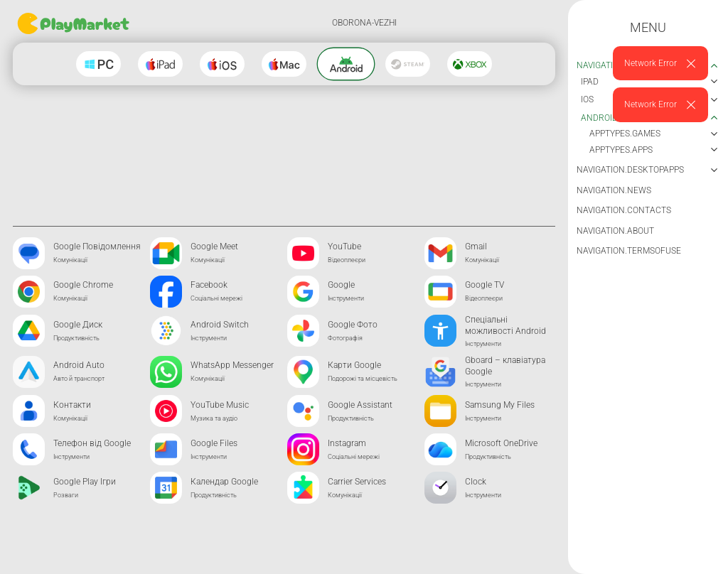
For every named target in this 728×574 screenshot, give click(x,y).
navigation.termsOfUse (629, 251)
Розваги (66, 495)
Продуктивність (76, 338)
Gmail (476, 247)
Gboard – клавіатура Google (505, 366)
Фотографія (345, 338)
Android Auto (79, 365)
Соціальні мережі (216, 298)
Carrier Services (357, 482)
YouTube (344, 247)
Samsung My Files (500, 405)
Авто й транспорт (79, 379)
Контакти (72, 405)
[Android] (346, 64)
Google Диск (78, 325)
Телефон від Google (92, 443)
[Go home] (75, 23)
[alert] (660, 64)
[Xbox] (470, 64)
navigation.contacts (624, 210)
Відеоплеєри (347, 260)
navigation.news (614, 190)
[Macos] (284, 64)
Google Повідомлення (97, 247)
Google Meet (214, 247)
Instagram (347, 443)
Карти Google (354, 365)
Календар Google (224, 482)
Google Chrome (83, 285)
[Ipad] (160, 64)
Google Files (214, 443)
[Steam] (408, 64)
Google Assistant (360, 405)
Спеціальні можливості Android (505, 326)
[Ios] (222, 64)
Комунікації (70, 260)
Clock (476, 482)
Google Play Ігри (85, 482)
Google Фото (353, 325)
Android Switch (220, 325)
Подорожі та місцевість (363, 379)
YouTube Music (220, 405)
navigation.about (615, 231)
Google (341, 285)
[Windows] (98, 64)
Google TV (485, 285)
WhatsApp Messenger (232, 365)
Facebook (209, 285)
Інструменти (346, 298)
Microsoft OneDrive (501, 443)
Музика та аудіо (214, 418)
